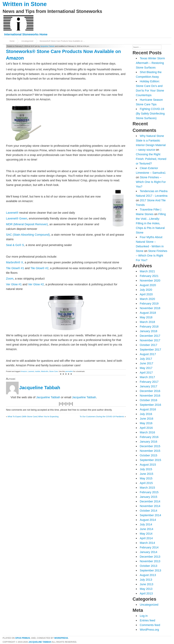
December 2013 (150, 557)
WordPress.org (149, 630)
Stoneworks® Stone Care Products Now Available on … (62, 41)
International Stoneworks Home (26, 34)
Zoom (10, 279)
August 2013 (148, 575)
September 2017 (150, 350)
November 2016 (150, 396)
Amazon (24, 371)
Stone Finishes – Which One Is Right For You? (151, 182)
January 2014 (149, 552)
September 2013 (150, 570)
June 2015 (147, 474)
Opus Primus (23, 638)
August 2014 (148, 520)
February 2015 (149, 492)
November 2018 (150, 308)
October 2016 (149, 400)
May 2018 (146, 317)
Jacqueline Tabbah (47, 46)
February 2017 (149, 382)
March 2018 (147, 322)
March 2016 (147, 432)
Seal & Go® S (15, 245)
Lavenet (31, 371)
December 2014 (150, 501)
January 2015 (149, 497)
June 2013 (147, 584)
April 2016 (146, 428)
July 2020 (146, 290)
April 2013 (146, 593)
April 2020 (146, 294)
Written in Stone (25, 4)
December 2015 (150, 446)
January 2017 (149, 386)
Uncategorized (27, 41)
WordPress (61, 638)
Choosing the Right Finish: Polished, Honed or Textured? (151, 159)
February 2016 (149, 437)
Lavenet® (12, 213)
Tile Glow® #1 (15, 268)
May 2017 (146, 368)
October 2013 (149, 566)
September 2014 (150, 515)
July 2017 (146, 359)
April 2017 (146, 373)
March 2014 (147, 543)
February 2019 (149, 304)
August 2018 (148, 313)
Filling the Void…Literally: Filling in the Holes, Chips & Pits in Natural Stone (151, 223)
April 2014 (146, 538)
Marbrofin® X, (15, 262)
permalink (69, 371)
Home (12, 41)
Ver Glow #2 (36, 284)
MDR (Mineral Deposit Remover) (27, 224)
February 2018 (149, 327)
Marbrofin (45, 371)
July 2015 (146, 469)
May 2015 (146, 478)
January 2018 (149, 331)
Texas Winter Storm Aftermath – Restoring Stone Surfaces (150, 63)
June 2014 (147, 529)
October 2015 (149, 455)
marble (37, 371)
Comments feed (150, 625)
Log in (144, 616)
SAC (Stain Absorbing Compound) (28, 235)
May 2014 (146, 534)
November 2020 (150, 281)
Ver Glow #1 (14, 284)
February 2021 (149, 276)
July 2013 (146, 580)
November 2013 (150, 561)
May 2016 (146, 423)
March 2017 (147, 377)
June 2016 (147, 419)
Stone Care (53, 371)
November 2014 (150, 506)
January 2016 (149, 442)
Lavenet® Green (17, 218)
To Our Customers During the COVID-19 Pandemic (102, 416)
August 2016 (148, 409)
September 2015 (150, 460)
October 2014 (149, 511)
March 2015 (147, 488)
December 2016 (150, 391)
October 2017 (149, 345)
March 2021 (147, 271)
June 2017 (147, 363)
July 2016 (146, 414)
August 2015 (148, 465)
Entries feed (147, 620)
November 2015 (150, 451)
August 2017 (148, 354)
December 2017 (150, 336)
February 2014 (149, 547)
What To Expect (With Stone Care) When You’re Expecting (33, 416)
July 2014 (146, 524)
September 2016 (150, 405)
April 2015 (146, 483)
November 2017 (150, 340)
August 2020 (148, 285)
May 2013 (146, 589)
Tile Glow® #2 (39, 268)
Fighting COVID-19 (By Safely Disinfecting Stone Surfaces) (150, 114)
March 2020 (147, 299)
